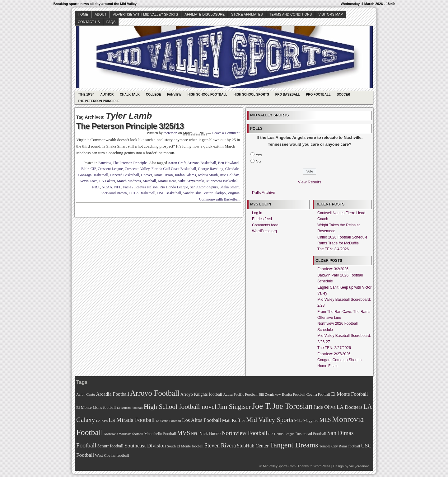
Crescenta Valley (137, 169)
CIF (93, 169)
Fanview (174, 94)
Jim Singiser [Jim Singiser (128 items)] (234, 407)
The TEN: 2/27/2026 (334, 348)
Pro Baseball (288, 94)
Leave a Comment (226, 133)
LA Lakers (107, 181)
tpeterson (170, 133)
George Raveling (210, 169)
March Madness (129, 181)
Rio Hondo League (174, 187)
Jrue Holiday (229, 175)
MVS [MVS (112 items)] (184, 433)
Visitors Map (330, 14)
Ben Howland (228, 163)
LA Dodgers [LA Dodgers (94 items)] (350, 407)
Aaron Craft (177, 163)
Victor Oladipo (215, 193)
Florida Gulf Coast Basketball (174, 169)
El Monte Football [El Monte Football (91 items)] (349, 394)
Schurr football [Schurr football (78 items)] (110, 446)
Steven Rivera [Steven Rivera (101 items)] (220, 446)
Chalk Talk (130, 94)
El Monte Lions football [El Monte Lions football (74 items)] (96, 407)
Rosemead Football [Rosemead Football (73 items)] (311, 434)
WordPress (322, 466)
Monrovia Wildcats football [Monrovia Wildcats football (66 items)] (124, 434)
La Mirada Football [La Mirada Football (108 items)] (132, 420)
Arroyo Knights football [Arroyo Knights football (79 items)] (201, 394)
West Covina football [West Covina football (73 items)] (112, 456)
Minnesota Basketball (222, 181)
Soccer (344, 94)
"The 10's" (86, 94)
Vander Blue (192, 193)
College (153, 94)
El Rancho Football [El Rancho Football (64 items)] (130, 408)
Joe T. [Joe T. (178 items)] (262, 406)
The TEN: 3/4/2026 (333, 249)
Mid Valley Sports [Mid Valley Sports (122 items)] (270, 420)
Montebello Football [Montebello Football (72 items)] (160, 434)
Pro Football (318, 94)
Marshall (149, 181)
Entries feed (262, 219)
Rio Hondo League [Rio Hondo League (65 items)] (281, 434)
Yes (259, 155)
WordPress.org (264, 231)
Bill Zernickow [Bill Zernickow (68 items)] (270, 395)
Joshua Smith (208, 175)
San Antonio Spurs (204, 187)
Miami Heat (167, 181)
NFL (118, 187)
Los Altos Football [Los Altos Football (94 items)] (201, 420)
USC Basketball (169, 193)
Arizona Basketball (202, 163)
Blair (85, 169)
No (258, 161)
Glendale (232, 169)
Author (107, 94)
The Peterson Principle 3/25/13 (130, 126)
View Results (310, 182)
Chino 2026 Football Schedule (342, 237)
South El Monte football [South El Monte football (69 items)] (185, 446)
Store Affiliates (247, 14)
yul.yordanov (359, 466)
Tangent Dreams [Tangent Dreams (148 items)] (294, 445)
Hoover (147, 175)
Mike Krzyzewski (191, 181)
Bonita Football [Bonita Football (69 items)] (294, 394)
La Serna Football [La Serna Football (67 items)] (168, 421)
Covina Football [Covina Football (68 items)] (318, 395)
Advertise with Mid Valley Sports (145, 14)
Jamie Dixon (163, 175)
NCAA (107, 187)
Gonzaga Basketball (93, 175)
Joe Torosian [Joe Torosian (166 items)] (292, 406)
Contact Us (89, 22)
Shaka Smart (229, 187)
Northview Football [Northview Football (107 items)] (244, 433)
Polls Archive (264, 193)
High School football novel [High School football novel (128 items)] (180, 407)
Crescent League (110, 169)
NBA (96, 187)
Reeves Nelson (147, 187)
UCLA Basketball (142, 193)
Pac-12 (128, 187)
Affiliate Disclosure (205, 14)
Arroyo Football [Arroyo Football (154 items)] (155, 393)
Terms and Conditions (291, 14)
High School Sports (251, 94)
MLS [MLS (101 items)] (325, 420)
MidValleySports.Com (279, 466)
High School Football (208, 94)
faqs (111, 22)
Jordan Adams (185, 175)
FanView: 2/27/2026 (334, 354)
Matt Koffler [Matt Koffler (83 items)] (234, 420)
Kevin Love (89, 181)
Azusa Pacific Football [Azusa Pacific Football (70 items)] (240, 394)
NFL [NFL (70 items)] (195, 434)
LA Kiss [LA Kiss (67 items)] (102, 421)
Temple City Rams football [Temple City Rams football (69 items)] (340, 446)
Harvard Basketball (125, 175)
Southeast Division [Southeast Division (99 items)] (145, 446)
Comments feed (265, 225)
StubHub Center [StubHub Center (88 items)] (253, 446)
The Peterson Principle (99, 101)
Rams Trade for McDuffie (338, 243)
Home (83, 14)
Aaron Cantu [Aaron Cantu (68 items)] (86, 395)
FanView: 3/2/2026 (333, 269)
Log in (257, 213)
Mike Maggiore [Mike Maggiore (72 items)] (306, 421)
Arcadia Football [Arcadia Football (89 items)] (113, 394)
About (100, 14)
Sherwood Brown (114, 193)
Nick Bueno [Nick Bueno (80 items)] (210, 433)
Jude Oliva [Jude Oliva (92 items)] (325, 407)
